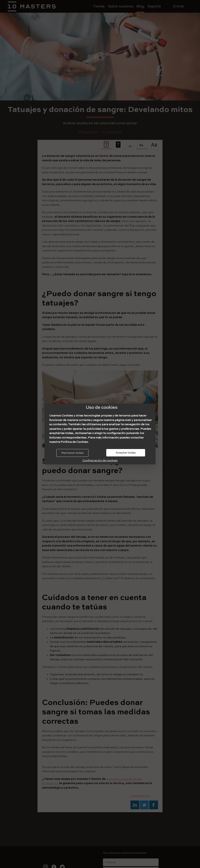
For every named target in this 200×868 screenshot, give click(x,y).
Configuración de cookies (100, 460)
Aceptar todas (126, 453)
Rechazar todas (72, 453)
